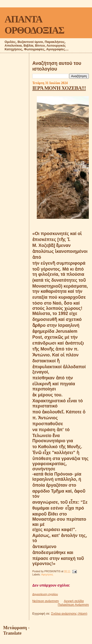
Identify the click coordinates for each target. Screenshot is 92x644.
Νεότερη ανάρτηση (46, 601)
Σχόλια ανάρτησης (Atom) (69, 614)
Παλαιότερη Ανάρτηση (73, 605)
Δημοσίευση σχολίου (45, 594)
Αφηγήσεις (47, 575)
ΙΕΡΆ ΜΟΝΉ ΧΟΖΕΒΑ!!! (59, 88)
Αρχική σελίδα (74, 601)
